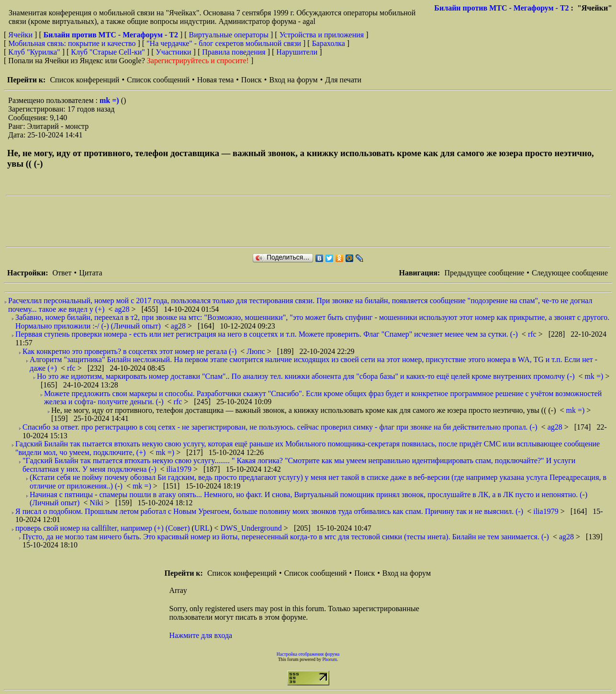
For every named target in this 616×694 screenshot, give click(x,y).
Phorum (329, 659)
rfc (533, 334)
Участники (174, 52)
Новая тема (216, 80)
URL (202, 528)
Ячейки (21, 35)
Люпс (257, 351)
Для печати (343, 80)
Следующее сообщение (570, 273)
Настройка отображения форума (308, 654)
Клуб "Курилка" (34, 52)
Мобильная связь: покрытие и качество (72, 43)
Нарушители (297, 52)
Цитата (90, 273)
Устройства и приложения (322, 35)
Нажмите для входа (201, 635)
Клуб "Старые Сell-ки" (108, 52)
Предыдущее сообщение (484, 273)
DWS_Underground (252, 528)
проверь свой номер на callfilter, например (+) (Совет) (103, 528)
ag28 (123, 309)
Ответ (62, 273)
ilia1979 (180, 469)
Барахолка (329, 43)
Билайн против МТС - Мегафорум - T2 (501, 8)
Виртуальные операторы (229, 35)
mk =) (110, 100)
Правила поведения (234, 52)
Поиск (252, 80)
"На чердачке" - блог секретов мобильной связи (224, 43)
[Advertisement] (180, 221)
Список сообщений (158, 80)
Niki (97, 503)
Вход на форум (293, 80)
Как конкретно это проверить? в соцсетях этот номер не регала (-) (129, 351)
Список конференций (84, 80)
